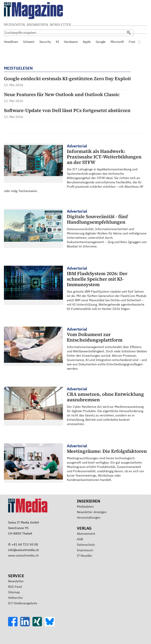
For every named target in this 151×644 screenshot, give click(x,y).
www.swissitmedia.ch (23, 555)
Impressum (85, 550)
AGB (80, 539)
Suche (107, 25)
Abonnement (86, 534)
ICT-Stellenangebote (23, 603)
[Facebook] (14, 625)
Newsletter (16, 581)
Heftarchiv (15, 598)
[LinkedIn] (26, 625)
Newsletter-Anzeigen (92, 512)
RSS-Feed (15, 587)
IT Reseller (85, 556)
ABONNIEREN (37, 25)
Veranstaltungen (89, 517)
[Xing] (39, 625)
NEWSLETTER (60, 25)
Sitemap (14, 592)
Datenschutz (86, 545)
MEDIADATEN (14, 25)
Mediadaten (85, 506)
